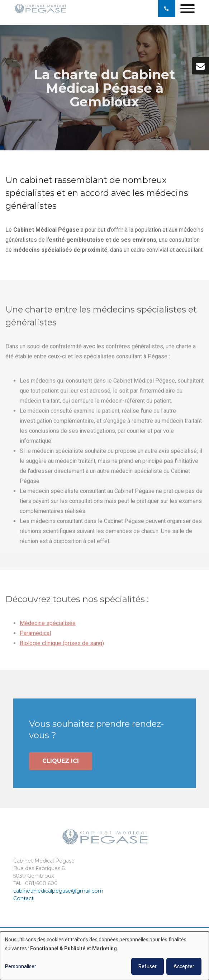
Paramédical (35, 635)
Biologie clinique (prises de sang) (62, 645)
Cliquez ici (61, 763)
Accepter (184, 966)
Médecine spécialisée (48, 625)
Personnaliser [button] (21, 966)
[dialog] (104, 956)
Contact (23, 898)
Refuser (148, 966)
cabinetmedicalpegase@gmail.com (58, 891)
